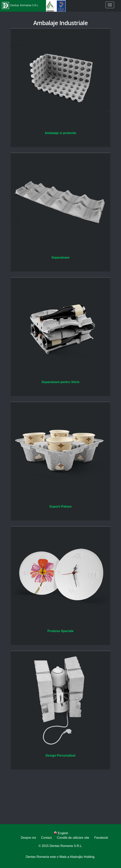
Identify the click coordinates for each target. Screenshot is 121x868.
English (61, 833)
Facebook (101, 838)
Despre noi (28, 838)
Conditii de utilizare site (73, 838)
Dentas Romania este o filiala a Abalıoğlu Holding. (61, 857)
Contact (47, 838)
